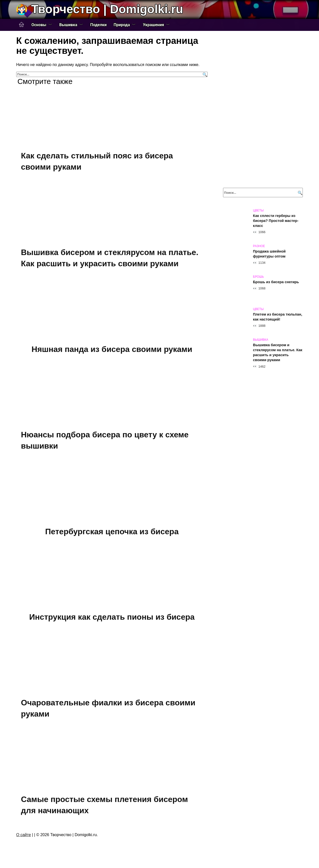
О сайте (24, 835)
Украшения (153, 25)
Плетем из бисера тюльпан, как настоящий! (278, 317)
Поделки (98, 25)
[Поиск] (204, 74)
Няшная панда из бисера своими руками (112, 349)
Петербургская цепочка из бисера (112, 532)
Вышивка (68, 25)
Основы (39, 25)
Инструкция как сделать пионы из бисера (112, 617)
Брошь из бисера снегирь (276, 282)
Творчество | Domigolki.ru (107, 9)
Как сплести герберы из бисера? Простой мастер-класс (276, 221)
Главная (21, 25)
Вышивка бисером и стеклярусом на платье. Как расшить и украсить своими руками (278, 352)
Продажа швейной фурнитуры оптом (269, 254)
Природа (122, 25)
